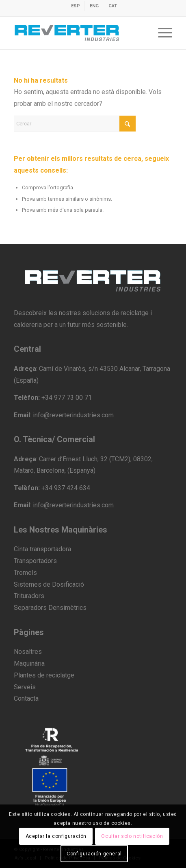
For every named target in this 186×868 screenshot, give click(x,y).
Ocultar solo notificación (132, 836)
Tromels (25, 573)
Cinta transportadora (42, 549)
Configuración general (94, 854)
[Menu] (161, 33)
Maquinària (29, 663)
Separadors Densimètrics (50, 608)
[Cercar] (75, 124)
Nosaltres (28, 652)
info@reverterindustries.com (73, 415)
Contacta (26, 698)
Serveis (25, 687)
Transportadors (35, 561)
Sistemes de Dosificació (49, 584)
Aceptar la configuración (56, 836)
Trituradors (29, 596)
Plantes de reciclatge (44, 675)
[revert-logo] (77, 33)
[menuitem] (76, 6)
